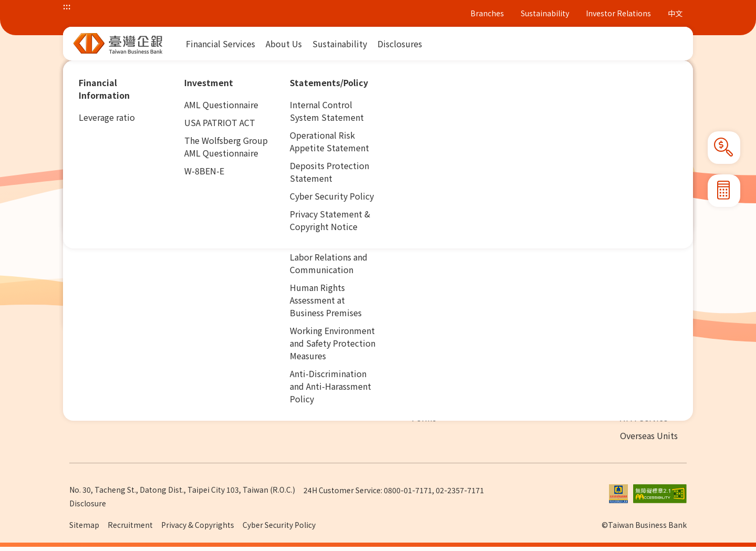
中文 (675, 13)
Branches (487, 13)
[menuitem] (220, 44)
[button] (687, 71)
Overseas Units (649, 435)
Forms (424, 418)
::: (67, 6)
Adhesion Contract (448, 400)
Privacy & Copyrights (198, 525)
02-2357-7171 (460, 490)
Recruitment (130, 525)
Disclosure (88, 503)
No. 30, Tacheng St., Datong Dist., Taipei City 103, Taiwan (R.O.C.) (182, 490)
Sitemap (84, 525)
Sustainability (545, 13)
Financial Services (134, 70)
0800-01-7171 (408, 490)
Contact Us (550, 400)
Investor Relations (618, 13)
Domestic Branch (653, 400)
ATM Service (644, 418)
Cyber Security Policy (279, 525)
